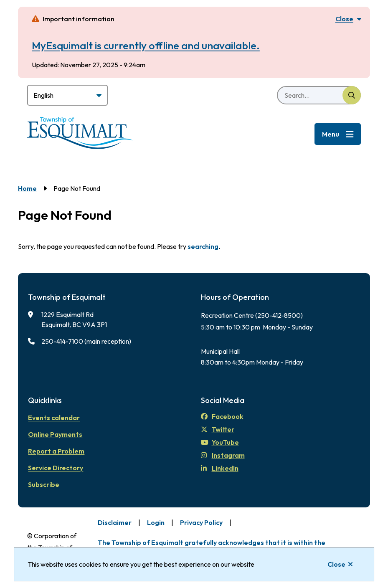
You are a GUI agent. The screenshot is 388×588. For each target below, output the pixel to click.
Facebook (222, 416)
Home (27, 188)
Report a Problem (56, 451)
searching (203, 246)
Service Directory (56, 468)
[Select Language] (67, 95)
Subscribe (44, 484)
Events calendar (54, 418)
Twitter (218, 429)
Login (156, 522)
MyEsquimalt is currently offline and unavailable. (146, 46)
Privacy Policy (201, 522)
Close (336, 564)
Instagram (223, 455)
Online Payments (55, 434)
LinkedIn (220, 468)
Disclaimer (115, 522)
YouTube (220, 442)
